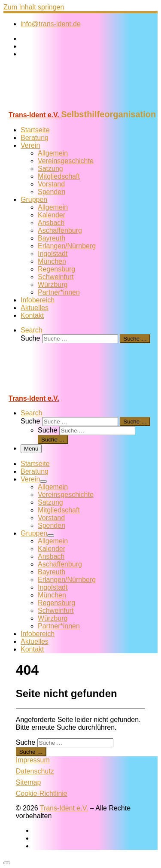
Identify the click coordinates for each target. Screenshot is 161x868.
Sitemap (29, 782)
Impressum (33, 760)
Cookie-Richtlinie (42, 793)
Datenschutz (35, 771)
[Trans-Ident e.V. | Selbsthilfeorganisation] (57, 105)
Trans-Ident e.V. (64, 808)
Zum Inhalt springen (34, 7)
